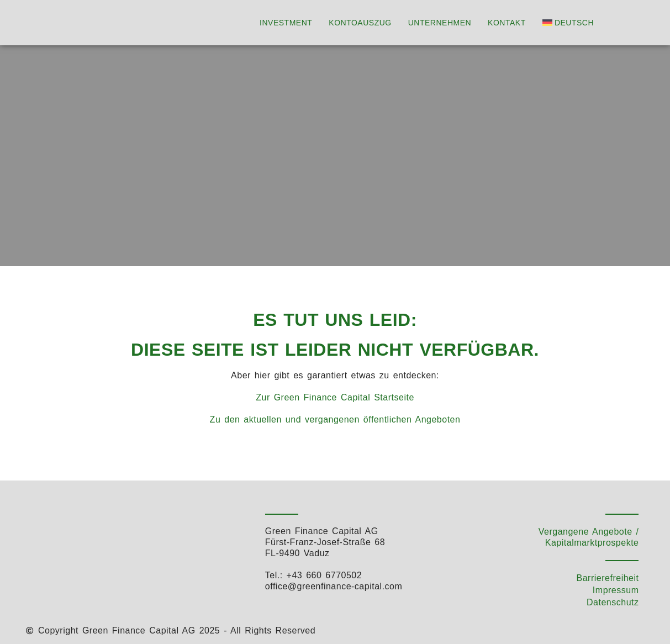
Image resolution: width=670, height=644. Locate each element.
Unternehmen (440, 23)
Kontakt (507, 23)
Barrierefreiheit (608, 578)
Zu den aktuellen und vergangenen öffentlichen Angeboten (335, 419)
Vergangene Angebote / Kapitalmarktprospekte (589, 537)
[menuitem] (571, 23)
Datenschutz (613, 602)
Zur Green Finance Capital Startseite (335, 397)
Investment (286, 23)
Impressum (616, 590)
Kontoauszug (360, 23)
